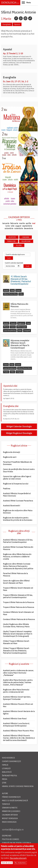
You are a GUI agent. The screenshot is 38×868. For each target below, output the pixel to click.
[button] (26, 2)
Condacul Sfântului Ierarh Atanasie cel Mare (18, 613)
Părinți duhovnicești (11, 797)
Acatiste (12, 237)
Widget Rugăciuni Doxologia (19, 433)
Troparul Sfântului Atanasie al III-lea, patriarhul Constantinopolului (18, 596)
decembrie (28, 228)
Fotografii (27, 330)
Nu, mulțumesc (20, 863)
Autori (5, 793)
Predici (6, 372)
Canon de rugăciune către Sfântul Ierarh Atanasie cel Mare (16, 582)
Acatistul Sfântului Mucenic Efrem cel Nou (18, 705)
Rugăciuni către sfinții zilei (19, 532)
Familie (5, 765)
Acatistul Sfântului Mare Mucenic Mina (18, 731)
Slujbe (19, 245)
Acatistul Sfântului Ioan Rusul (15, 718)
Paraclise (11, 241)
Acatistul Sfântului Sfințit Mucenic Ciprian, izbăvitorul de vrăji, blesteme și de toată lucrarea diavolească (19, 738)
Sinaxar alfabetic (10, 808)
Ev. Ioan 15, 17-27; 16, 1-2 (16, 81)
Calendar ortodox (19, 218)
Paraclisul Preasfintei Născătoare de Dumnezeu (17, 463)
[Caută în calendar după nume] (18, 254)
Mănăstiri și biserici (11, 811)
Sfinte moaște (22, 327)
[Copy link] (30, 18)
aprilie (28, 223)
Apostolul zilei (10, 386)
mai (34, 223)
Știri (4, 783)
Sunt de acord (7, 863)
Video (21, 294)
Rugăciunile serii (10, 457)
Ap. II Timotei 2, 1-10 (13, 53)
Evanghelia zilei (11, 406)
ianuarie (6, 223)
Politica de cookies (10, 839)
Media (5, 779)
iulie (13, 226)
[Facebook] (16, 18)
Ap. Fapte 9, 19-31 (9, 398)
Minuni (6, 327)
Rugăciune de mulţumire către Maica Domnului (18, 512)
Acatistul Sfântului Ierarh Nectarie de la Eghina (19, 712)
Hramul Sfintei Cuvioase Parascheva (18, 786)
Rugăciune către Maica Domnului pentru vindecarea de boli (16, 691)
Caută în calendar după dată (14, 263)
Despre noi (7, 836)
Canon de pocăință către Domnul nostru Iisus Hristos (19, 470)
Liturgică (6, 769)
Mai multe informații (18, 858)
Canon (6, 365)
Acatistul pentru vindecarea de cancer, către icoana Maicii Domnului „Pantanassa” (18, 673)
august (18, 226)
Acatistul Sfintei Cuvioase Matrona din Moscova (18, 548)
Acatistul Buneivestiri (12, 506)
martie (22, 223)
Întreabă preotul (10, 776)
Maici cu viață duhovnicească (15, 801)
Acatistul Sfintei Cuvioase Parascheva (18, 501)
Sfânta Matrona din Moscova (19, 305)
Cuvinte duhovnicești (12, 761)
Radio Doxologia (9, 822)
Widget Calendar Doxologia (19, 426)
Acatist (6, 290)
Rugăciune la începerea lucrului (16, 484)
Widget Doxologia (10, 818)
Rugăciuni (26, 241)
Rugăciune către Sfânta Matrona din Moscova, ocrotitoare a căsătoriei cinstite (17, 557)
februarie (14, 223)
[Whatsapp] (21, 18)
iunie (8, 226)
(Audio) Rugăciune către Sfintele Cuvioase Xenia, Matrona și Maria (16, 625)
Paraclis (13, 323)
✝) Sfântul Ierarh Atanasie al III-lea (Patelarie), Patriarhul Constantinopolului (21, 280)
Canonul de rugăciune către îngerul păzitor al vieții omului (17, 478)
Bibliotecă (7, 772)
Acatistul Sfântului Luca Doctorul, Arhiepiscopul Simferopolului (16, 725)
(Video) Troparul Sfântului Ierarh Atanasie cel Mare (16, 642)
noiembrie (19, 228)
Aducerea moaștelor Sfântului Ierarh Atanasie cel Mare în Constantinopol (20, 344)
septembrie (27, 226)
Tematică (6, 804)
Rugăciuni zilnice (19, 446)
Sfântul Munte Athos (10, 294)
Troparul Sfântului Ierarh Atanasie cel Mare (18, 589)
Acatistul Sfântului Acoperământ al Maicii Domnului (17, 495)
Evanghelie (7, 24)
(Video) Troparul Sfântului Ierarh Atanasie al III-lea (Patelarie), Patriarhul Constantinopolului (16, 651)
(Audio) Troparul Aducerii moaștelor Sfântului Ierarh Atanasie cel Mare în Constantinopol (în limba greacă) (18, 634)
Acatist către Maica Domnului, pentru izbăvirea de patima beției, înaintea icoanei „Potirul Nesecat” (18, 682)
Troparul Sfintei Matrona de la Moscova (19, 602)
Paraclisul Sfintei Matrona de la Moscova (15, 575)
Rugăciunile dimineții (12, 452)
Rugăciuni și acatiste (19, 664)
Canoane (26, 237)
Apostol (17, 24)
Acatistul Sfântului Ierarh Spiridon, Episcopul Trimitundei (17, 698)
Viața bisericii (8, 758)
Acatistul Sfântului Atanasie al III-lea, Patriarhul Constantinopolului (18, 541)
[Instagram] (25, 18)
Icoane (18, 290)
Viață (12, 290)
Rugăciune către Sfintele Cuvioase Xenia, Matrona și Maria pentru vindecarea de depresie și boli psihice (18, 566)
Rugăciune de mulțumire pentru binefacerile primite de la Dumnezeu (18, 519)
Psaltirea (7, 488)
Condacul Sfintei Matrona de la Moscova (19, 619)
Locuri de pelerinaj (10, 330)
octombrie (9, 228)
